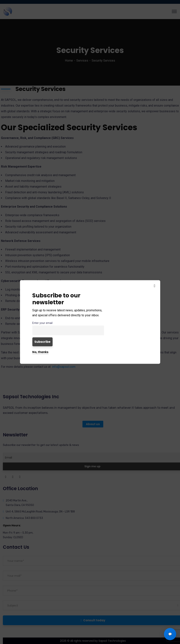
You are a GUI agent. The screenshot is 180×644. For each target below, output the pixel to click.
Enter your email (42, 323)
